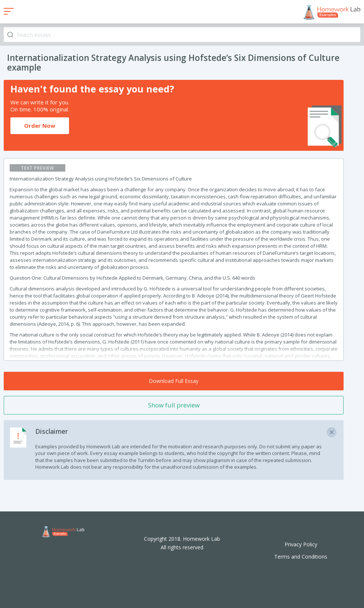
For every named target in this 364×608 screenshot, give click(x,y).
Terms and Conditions (301, 557)
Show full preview (174, 405)
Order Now (40, 126)
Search (10, 35)
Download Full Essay (174, 381)
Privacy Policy (301, 544)
